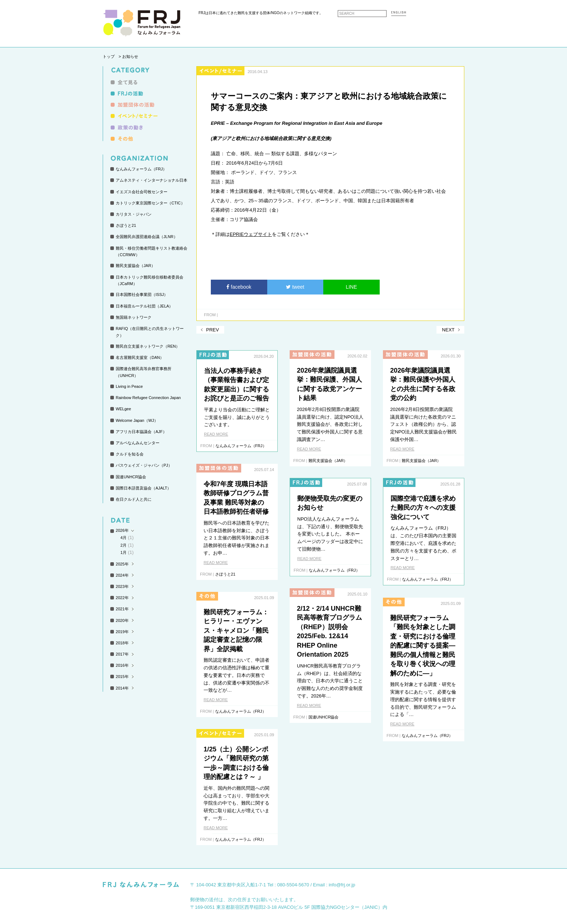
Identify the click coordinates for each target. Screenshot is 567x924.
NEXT (448, 330)
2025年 (122, 564)
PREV (212, 330)
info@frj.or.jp (342, 885)
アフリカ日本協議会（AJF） (141, 432)
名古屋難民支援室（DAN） (140, 357)
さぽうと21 (126, 225)
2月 (123, 545)
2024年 (122, 575)
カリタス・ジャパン (134, 214)
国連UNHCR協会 (131, 477)
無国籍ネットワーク (134, 317)
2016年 (122, 665)
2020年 (122, 620)
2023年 (122, 586)
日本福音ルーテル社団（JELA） (144, 306)
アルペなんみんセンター (138, 443)
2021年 (122, 609)
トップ (109, 56)
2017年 (122, 654)
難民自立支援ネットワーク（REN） (148, 346)
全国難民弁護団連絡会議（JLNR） (147, 237)
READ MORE (216, 434)
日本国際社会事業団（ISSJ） (142, 294)
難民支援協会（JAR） (135, 266)
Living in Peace (129, 386)
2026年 (122, 530)
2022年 (122, 598)
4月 (123, 538)
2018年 (122, 643)
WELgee (123, 409)
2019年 (122, 632)
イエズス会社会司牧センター (142, 192)
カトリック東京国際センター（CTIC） (150, 203)
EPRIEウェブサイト (251, 234)
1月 (123, 552)
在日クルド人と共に (134, 499)
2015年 (122, 677)
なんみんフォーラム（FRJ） (141, 169)
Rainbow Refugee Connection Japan (148, 398)
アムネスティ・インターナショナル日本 (152, 180)
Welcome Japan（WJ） (137, 420)
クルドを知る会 (130, 454)
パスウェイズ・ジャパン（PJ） (144, 465)
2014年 (122, 688)
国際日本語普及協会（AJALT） (143, 488)
